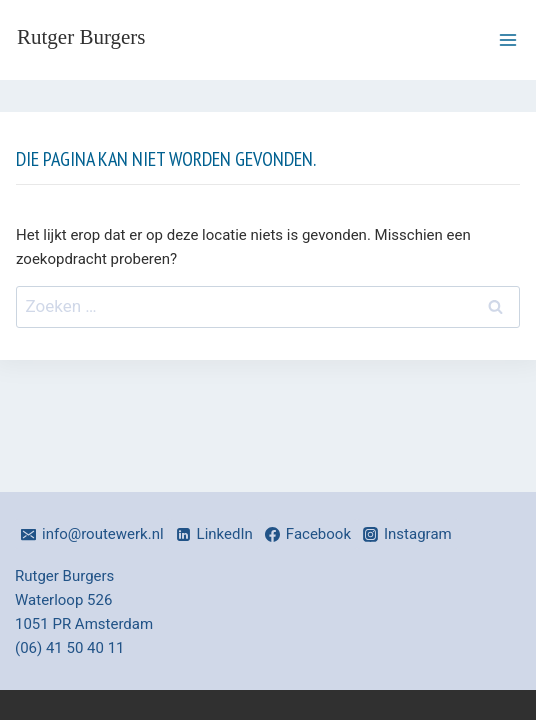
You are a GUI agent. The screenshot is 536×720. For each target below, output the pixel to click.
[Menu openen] (507, 39)
